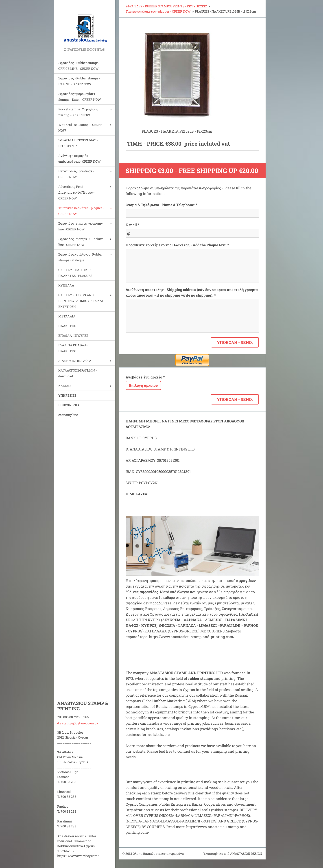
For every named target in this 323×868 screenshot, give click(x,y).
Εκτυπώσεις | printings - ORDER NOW (76, 174)
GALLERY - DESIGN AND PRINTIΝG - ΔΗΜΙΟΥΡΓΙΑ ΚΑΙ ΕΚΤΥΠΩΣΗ (81, 301)
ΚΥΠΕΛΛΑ (66, 285)
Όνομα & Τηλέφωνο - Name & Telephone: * (161, 205)
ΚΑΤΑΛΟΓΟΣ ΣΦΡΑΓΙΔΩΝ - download (77, 373)
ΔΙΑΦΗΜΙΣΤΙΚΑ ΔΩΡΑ (75, 361)
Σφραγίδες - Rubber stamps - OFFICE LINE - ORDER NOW (79, 66)
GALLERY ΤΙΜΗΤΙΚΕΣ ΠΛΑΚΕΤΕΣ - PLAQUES (75, 273)
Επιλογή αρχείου (143, 385)
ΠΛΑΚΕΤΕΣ (67, 326)
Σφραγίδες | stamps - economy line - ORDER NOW (81, 226)
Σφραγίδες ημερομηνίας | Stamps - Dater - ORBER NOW (80, 97)
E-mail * (132, 225)
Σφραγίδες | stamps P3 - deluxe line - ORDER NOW (81, 242)
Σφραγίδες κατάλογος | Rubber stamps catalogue (81, 257)
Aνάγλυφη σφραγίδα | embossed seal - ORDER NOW (80, 159)
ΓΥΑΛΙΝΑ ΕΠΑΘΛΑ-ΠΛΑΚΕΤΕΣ (73, 348)
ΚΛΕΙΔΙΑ (65, 386)
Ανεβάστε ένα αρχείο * (145, 377)
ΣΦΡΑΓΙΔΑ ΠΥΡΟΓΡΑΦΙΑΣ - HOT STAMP (78, 143)
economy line (68, 415)
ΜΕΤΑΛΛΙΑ (67, 316)
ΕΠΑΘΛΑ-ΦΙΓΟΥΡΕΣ (73, 336)
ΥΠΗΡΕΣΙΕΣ (67, 395)
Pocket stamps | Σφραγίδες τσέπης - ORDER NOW (78, 112)
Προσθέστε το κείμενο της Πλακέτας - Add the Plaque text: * (177, 245)
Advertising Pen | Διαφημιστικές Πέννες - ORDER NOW (76, 192)
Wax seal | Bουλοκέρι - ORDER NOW (80, 128)
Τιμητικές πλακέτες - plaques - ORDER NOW (81, 211)
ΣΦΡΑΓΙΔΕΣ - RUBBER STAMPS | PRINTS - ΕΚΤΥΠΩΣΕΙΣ (166, 6)
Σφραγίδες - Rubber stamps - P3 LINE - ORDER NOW (79, 81)
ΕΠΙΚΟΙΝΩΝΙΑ (69, 405)
